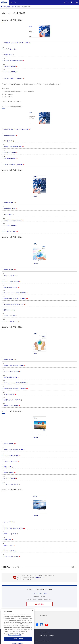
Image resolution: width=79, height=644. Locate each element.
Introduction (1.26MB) (10, 209)
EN (68, 2)
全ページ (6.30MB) (10, 360)
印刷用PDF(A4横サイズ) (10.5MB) (14, 165)
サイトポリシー (44, 632)
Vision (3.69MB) (9, 141)
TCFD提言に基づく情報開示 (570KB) (15, 304)
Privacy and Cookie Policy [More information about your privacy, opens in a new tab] (15, 638)
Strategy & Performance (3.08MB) (14, 220)
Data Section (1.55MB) (11, 158)
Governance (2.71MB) (10, 226)
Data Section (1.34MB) (11, 72)
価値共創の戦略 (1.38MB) (11, 377)
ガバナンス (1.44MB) (10, 478)
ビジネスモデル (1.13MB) (11, 461)
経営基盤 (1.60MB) (9, 473)
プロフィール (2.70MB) (11, 276)
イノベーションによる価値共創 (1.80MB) (16, 293)
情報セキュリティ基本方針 (47, 636)
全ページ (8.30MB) (10, 270)
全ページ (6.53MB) (10, 444)
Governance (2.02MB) (10, 152)
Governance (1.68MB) (10, 66)
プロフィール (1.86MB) (11, 534)
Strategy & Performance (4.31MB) (14, 60)
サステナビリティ (9, 7)
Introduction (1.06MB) (10, 135)
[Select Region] (72, 2)
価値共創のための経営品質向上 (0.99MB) (16, 388)
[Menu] (77, 2)
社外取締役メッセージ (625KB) (13, 400)
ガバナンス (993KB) (10, 394)
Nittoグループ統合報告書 (23, 7)
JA (65, 2)
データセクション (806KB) (12, 406)
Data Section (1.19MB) (11, 231)
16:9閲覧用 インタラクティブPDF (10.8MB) (17, 129)
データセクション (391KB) (12, 557)
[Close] (33, 614)
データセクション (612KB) (12, 484)
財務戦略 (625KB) (9, 310)
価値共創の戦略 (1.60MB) (11, 287)
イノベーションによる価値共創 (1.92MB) (16, 383)
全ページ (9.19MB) (10, 203)
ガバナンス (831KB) (10, 551)
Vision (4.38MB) (9, 55)
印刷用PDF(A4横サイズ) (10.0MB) (14, 78)
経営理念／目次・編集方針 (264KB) (14, 528)
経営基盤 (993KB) (9, 545)
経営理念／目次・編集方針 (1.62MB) (14, 366)
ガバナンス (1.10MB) (10, 316)
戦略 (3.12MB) (8, 540)
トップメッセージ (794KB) (12, 456)
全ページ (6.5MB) (9, 522)
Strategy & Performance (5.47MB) (14, 147)
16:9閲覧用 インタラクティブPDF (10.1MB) (17, 43)
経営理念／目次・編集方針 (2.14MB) (14, 450)
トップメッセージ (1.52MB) (12, 281)
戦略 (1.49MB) (8, 467)
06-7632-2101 (41, 593)
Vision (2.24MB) (9, 214)
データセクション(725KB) (11, 321)
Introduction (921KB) (10, 49)
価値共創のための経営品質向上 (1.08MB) (16, 299)
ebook (36, 196)
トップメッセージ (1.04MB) (12, 371)
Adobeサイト (39, 577)
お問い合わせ (44, 615)
